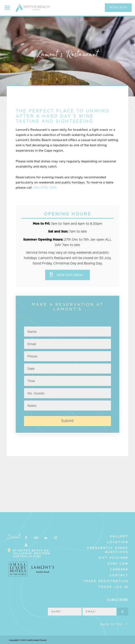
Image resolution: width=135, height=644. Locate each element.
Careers (119, 570)
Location (118, 542)
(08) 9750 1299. (45, 188)
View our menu (70, 275)
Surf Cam (118, 564)
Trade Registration (106, 581)
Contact (119, 575)
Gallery (119, 536)
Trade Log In (113, 587)
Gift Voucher (113, 558)
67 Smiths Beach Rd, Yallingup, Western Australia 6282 (31, 554)
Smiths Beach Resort (33, 10)
